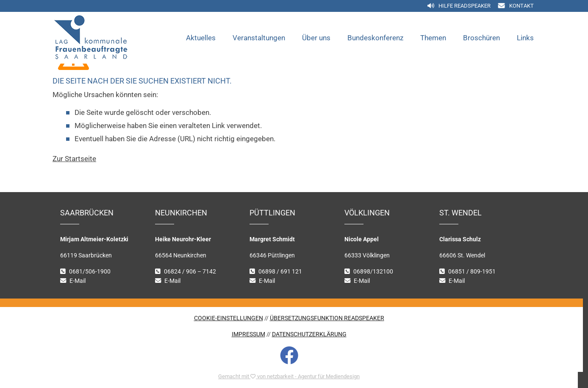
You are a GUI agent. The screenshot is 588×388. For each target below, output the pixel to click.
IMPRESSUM (248, 334)
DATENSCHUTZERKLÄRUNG (309, 334)
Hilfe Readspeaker (465, 6)
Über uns (316, 38)
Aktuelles (201, 38)
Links (525, 38)
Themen (433, 38)
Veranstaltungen (259, 38)
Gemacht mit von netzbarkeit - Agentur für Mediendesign (289, 376)
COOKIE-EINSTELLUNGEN (229, 318)
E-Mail (78, 281)
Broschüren (481, 38)
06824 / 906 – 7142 (190, 272)
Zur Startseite (74, 159)
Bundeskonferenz (375, 38)
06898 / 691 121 (280, 272)
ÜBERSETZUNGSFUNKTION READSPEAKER (327, 318)
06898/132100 (373, 272)
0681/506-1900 (90, 272)
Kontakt (521, 6)
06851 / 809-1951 (472, 272)
